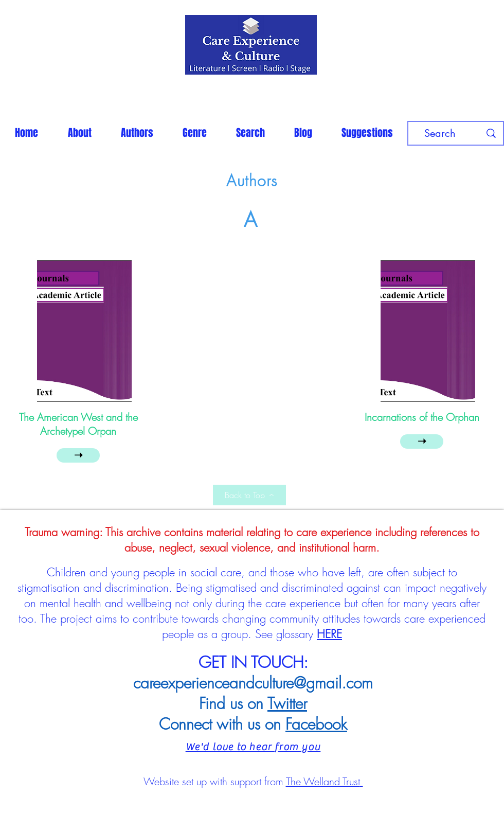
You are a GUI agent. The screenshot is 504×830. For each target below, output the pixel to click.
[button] (137, 133)
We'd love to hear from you (253, 747)
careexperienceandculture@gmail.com (253, 683)
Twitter (287, 703)
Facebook (316, 724)
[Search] (440, 133)
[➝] (78, 455)
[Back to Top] (249, 495)
